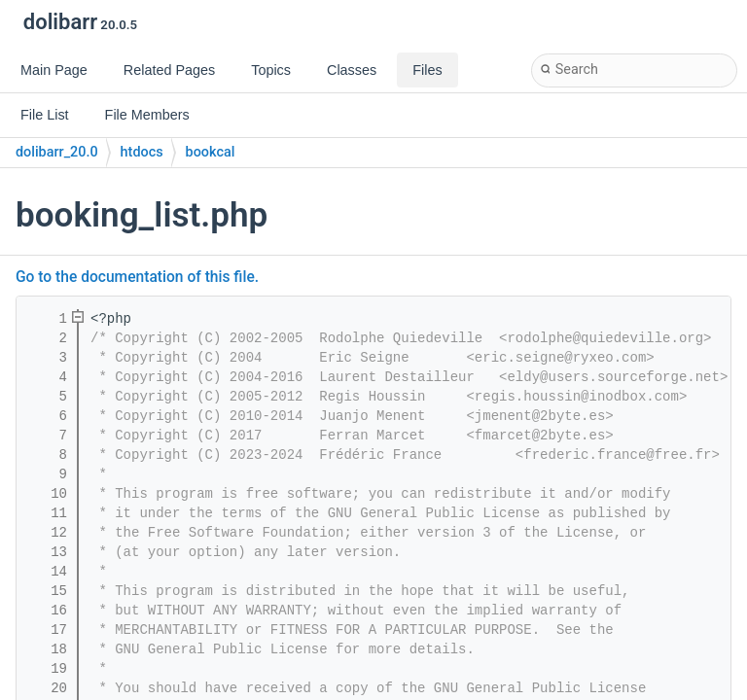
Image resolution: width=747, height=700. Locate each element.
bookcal (211, 152)
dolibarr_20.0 (57, 152)
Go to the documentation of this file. (137, 277)
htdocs (142, 152)
